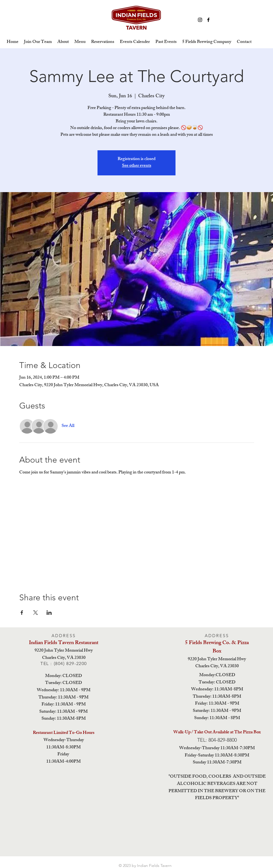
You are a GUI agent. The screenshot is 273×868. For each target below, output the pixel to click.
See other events (137, 166)
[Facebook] (208, 20)
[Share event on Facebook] (22, 613)
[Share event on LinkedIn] (49, 613)
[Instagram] (200, 20)
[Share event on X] (36, 613)
